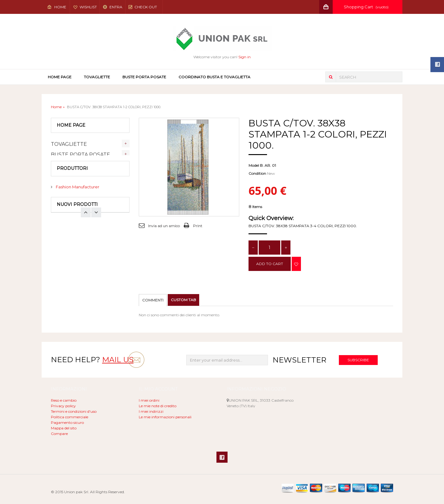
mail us (118, 360)
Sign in (245, 57)
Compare (59, 434)
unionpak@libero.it (260, 417)
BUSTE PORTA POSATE (144, 77)
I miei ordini (149, 400)
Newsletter (299, 360)
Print (198, 226)
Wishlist (88, 7)
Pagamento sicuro (67, 422)
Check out (146, 7)
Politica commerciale (70, 417)
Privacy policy (63, 406)
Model (254, 165)
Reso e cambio (64, 400)
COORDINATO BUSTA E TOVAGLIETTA (214, 77)
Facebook (222, 457)
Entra (115, 7)
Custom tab (183, 300)
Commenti (153, 300)
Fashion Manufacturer (77, 205)
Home (60, 7)
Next (86, 242)
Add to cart (270, 264)
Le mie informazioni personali (165, 417)
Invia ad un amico (164, 226)
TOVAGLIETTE (97, 77)
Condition (257, 173)
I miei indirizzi (151, 411)
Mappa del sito (64, 428)
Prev (96, 242)
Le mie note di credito (158, 406)
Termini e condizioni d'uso (74, 411)
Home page (60, 77)
